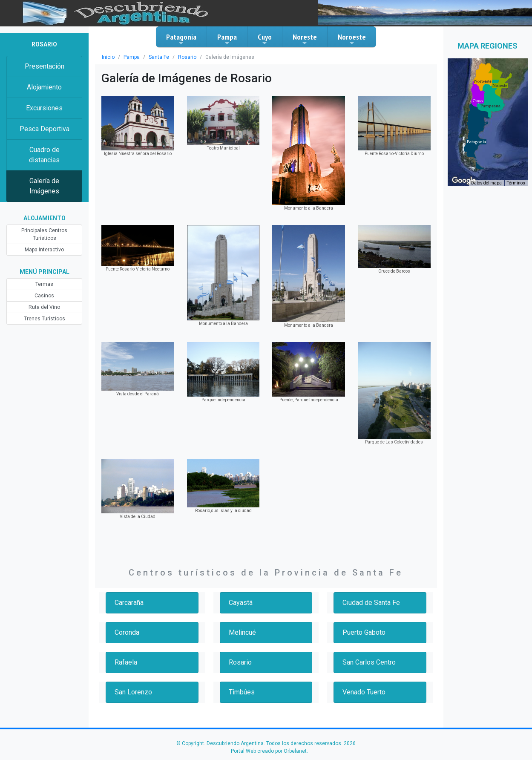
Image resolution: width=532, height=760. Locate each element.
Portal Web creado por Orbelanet (269, 751)
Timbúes (242, 692)
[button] (476, 142)
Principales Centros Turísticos (44, 234)
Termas (44, 284)
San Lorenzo (133, 692)
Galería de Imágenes (44, 186)
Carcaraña (129, 603)
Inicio (108, 57)
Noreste (305, 39)
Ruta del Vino (44, 307)
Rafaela (126, 662)
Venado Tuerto (364, 692)
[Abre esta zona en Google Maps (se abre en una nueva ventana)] (464, 181)
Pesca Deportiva (45, 129)
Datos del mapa (486, 183)
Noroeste (352, 39)
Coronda (127, 632)
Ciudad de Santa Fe (371, 603)
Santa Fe (159, 57)
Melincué (242, 632)
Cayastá (241, 603)
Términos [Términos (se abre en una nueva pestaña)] (516, 183)
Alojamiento (44, 87)
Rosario (187, 57)
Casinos (44, 296)
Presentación (45, 66)
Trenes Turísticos (45, 319)
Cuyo (265, 39)
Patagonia (181, 39)
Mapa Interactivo (44, 250)
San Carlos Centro (369, 662)
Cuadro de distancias (44, 155)
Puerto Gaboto (364, 632)
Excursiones (44, 108)
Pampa (227, 39)
